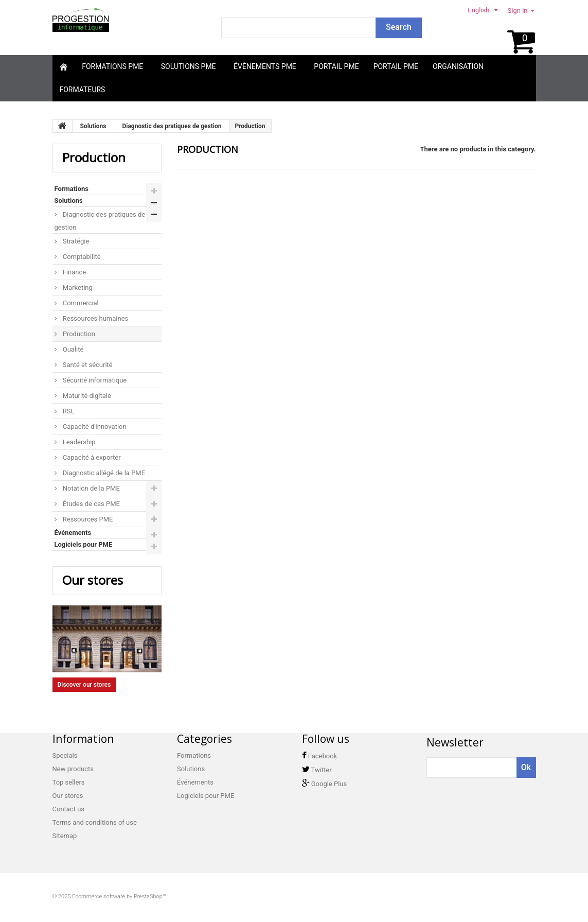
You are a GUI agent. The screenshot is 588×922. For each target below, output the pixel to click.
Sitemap (65, 836)
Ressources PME (87, 519)
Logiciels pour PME (84, 544)
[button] (114, 67)
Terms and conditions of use (95, 822)
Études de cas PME (91, 504)
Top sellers (69, 782)
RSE (68, 411)
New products (73, 769)
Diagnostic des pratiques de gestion (100, 221)
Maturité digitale (86, 396)
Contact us (69, 809)
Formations (72, 189)
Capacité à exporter (91, 457)
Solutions (69, 201)
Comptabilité (81, 257)
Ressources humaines (95, 318)
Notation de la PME (91, 488)
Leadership (78, 442)
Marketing (77, 288)
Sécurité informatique (94, 380)
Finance (74, 272)
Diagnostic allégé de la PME (103, 473)
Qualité (73, 349)
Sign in (518, 11)
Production (78, 334)
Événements (73, 533)
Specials (65, 755)
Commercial (80, 303)
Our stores (93, 580)
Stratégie (75, 241)
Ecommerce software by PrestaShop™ (119, 897)
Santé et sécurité (87, 365)
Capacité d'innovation (94, 427)
